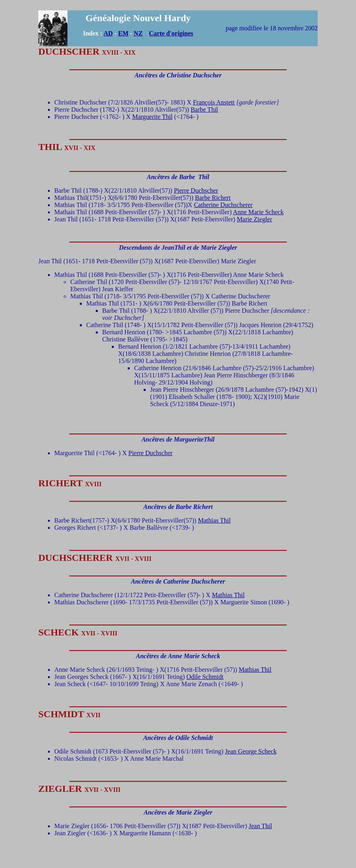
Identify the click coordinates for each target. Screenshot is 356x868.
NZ (138, 33)
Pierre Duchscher (196, 190)
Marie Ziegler (254, 219)
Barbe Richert (213, 198)
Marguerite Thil (152, 117)
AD (108, 33)
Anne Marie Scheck (258, 212)
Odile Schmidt (205, 677)
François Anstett (214, 102)
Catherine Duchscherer (223, 205)
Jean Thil (260, 826)
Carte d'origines (171, 33)
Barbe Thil (205, 109)
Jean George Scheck (251, 751)
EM (123, 33)
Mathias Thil (214, 520)
